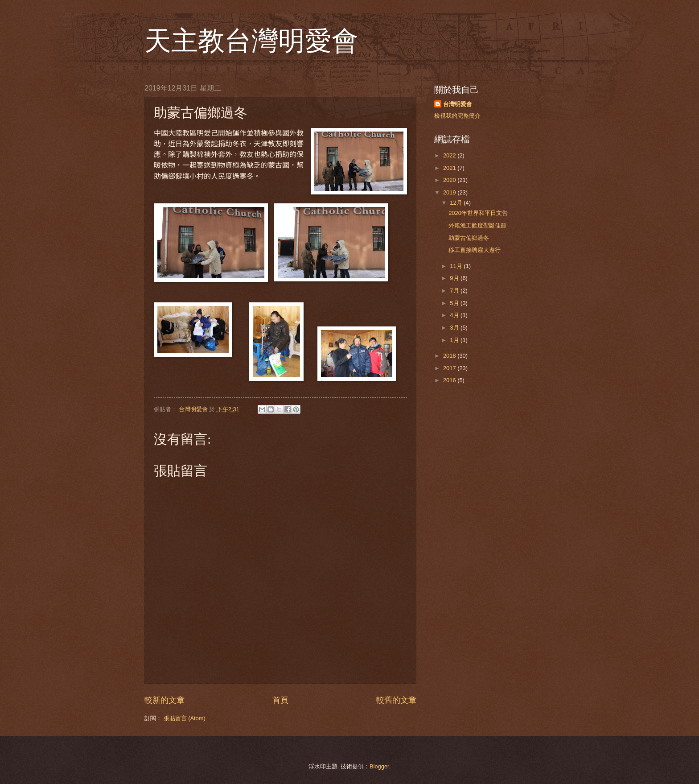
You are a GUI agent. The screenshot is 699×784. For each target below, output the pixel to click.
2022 (450, 155)
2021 (450, 168)
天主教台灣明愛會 (251, 41)
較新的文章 (164, 700)
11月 (457, 266)
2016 (450, 380)
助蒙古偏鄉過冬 (469, 238)
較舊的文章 (396, 700)
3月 (455, 328)
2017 (450, 368)
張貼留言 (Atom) (185, 718)
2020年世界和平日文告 (478, 213)
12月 (457, 203)
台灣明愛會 (458, 104)
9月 (455, 278)
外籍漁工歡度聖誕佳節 (477, 225)
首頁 (280, 700)
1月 (455, 340)
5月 (455, 303)
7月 (455, 291)
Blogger (379, 766)
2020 (450, 180)
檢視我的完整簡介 (457, 116)
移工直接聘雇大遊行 (475, 250)
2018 (450, 356)
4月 (455, 315)
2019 (450, 192)
